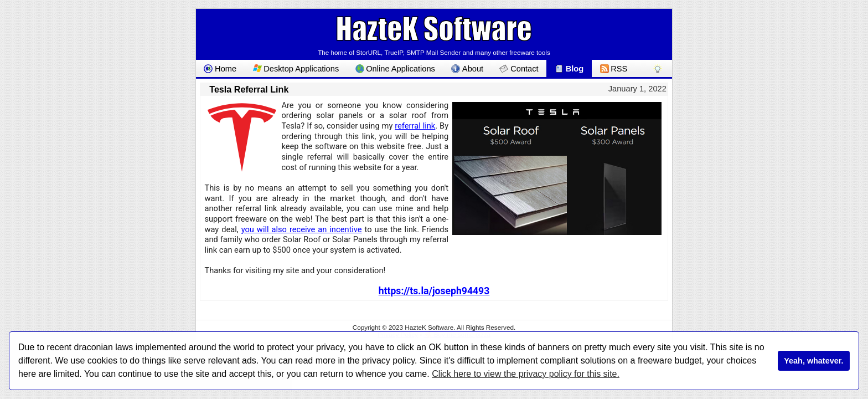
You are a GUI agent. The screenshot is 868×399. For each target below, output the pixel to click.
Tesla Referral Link (249, 89)
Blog (569, 69)
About (467, 69)
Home (220, 69)
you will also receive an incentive (302, 229)
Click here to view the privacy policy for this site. (526, 374)
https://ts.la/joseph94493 (434, 291)
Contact (519, 69)
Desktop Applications (296, 69)
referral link (415, 126)
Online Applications (395, 69)
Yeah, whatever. (813, 361)
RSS (614, 69)
